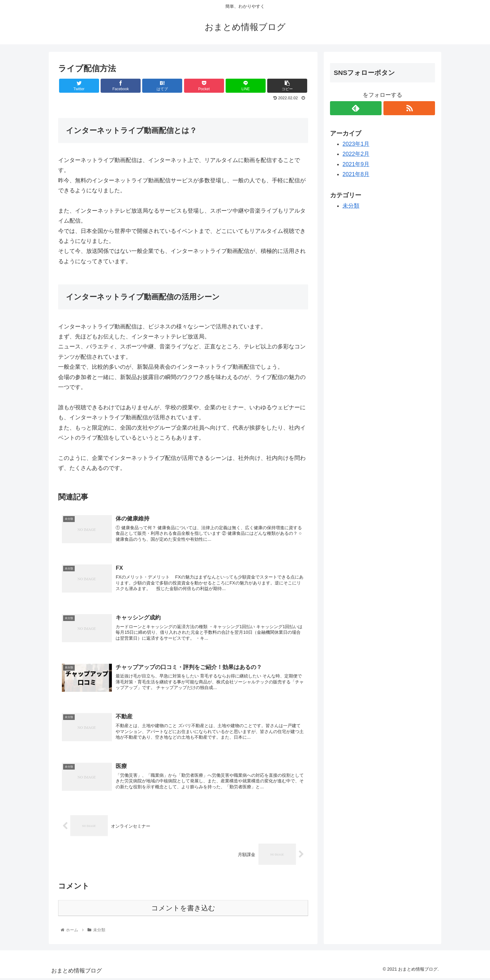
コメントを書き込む (183, 910)
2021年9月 (356, 164)
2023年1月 (356, 144)
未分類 (351, 206)
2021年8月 (356, 174)
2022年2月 (356, 154)
